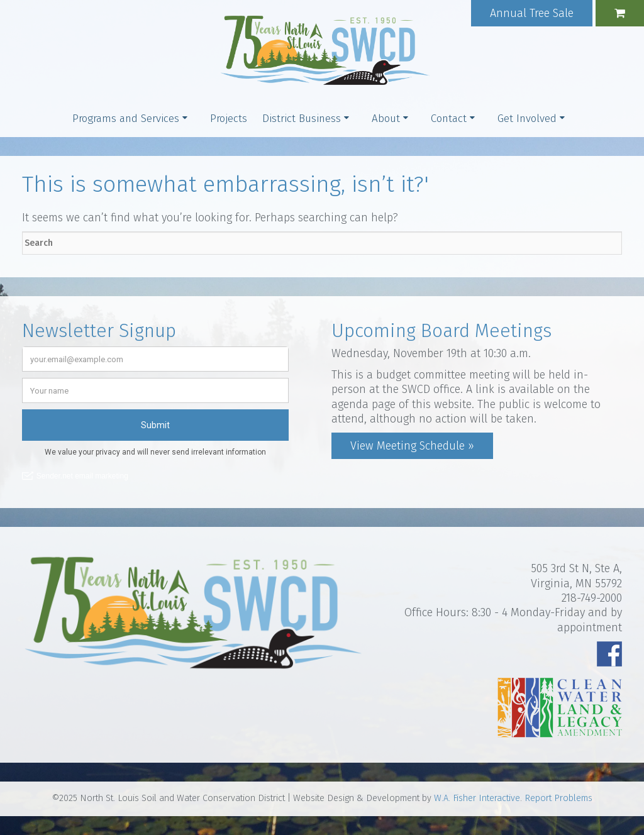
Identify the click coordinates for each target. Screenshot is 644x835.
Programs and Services (126, 119)
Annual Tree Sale (532, 13)
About (386, 119)
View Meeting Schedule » (412, 446)
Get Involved (527, 119)
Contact (449, 119)
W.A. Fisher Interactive (477, 798)
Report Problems (558, 798)
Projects (229, 119)
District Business (302, 119)
